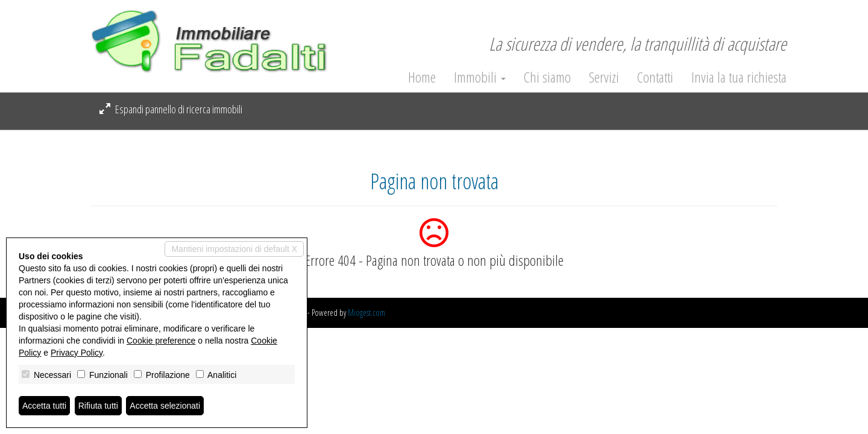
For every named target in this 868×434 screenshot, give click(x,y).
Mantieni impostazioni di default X (234, 249)
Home (422, 77)
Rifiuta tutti (98, 406)
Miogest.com (366, 313)
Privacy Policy (77, 353)
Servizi (604, 77)
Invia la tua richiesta (739, 77)
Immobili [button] (480, 77)
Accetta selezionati (165, 406)
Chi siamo (547, 77)
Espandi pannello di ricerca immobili (171, 109)
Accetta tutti (44, 406)
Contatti (655, 77)
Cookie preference (161, 341)
